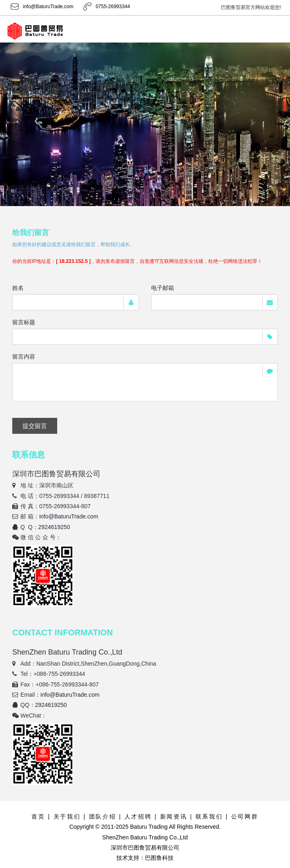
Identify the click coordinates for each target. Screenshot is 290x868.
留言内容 (24, 357)
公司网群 (245, 816)
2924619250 (54, 527)
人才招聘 (138, 816)
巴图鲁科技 (159, 858)
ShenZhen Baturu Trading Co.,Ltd (145, 837)
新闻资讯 (174, 816)
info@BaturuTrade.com (42, 7)
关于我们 (67, 816)
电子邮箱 (163, 288)
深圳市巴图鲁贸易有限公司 (145, 848)
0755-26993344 (106, 7)
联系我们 (209, 816)
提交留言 (35, 426)
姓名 (18, 288)
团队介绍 (103, 816)
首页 (38, 816)
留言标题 (24, 322)
